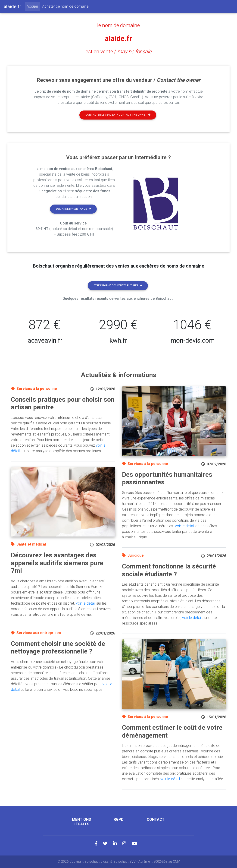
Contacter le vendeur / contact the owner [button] (118, 115)
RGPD (119, 819)
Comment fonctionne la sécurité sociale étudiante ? (169, 570)
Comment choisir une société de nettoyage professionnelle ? (58, 648)
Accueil (33, 6)
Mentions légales (81, 822)
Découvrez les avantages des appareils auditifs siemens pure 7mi (57, 563)
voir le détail (86, 603)
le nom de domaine (118, 25)
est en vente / (119, 51)
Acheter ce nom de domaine (65, 6)
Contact (156, 819)
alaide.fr (119, 38)
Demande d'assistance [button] (73, 209)
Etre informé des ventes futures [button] (118, 286)
